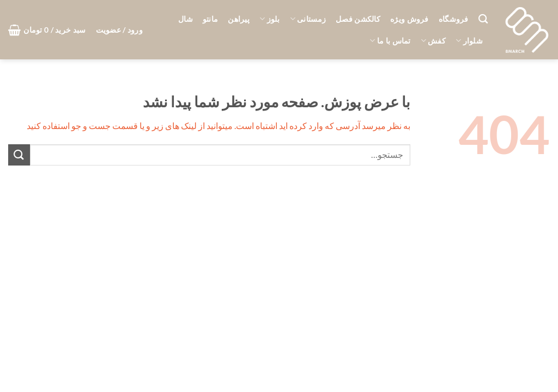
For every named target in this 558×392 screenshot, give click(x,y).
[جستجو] (483, 19)
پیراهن (239, 19)
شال (186, 19)
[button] (119, 30)
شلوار (469, 41)
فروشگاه (454, 19)
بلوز (270, 19)
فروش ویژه (410, 19)
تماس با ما (390, 41)
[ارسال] (19, 155)
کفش (433, 41)
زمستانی (308, 19)
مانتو (210, 19)
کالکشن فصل (358, 19)
